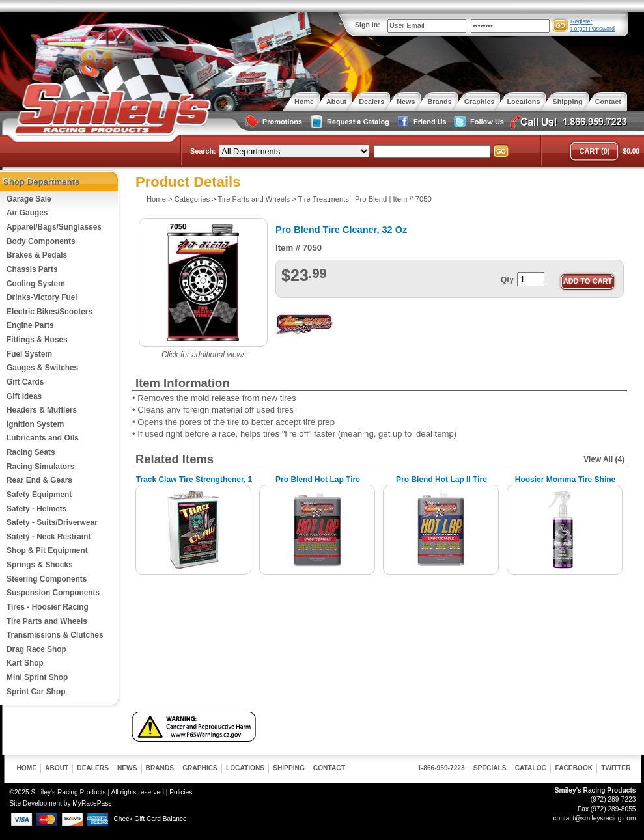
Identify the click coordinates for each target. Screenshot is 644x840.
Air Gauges (27, 213)
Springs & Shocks (40, 565)
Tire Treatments (324, 199)
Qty (507, 280)
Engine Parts (30, 325)
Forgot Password (593, 29)
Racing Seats (31, 452)
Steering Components (47, 579)
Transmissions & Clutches (55, 635)
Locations (245, 768)
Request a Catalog (348, 122)
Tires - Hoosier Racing (48, 607)
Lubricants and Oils (43, 438)
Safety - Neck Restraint (49, 537)
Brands (160, 768)
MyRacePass (92, 803)
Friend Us (420, 122)
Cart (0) (594, 151)
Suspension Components (53, 593)
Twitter (616, 768)
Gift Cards (25, 382)
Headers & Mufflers (42, 410)
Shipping (289, 768)
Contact (329, 768)
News (127, 768)
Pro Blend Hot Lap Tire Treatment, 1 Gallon (318, 484)
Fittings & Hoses (37, 340)
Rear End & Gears (39, 480)
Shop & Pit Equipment (47, 550)
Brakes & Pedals (37, 255)
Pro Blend (371, 199)
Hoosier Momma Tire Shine (565, 480)
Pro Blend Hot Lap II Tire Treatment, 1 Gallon (441, 484)
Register (581, 21)
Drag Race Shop (36, 649)
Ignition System (35, 424)
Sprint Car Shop (36, 692)
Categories (192, 199)
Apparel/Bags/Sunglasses (54, 227)
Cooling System (36, 284)
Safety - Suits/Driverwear (52, 522)
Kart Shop (25, 663)
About (57, 768)
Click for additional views (204, 355)
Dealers (93, 768)
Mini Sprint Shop (37, 677)
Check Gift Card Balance (150, 819)
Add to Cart (588, 281)
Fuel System (29, 354)
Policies (181, 792)
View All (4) (604, 459)
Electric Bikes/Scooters (49, 312)
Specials (490, 768)
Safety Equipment (39, 495)
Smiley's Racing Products (111, 109)
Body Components (41, 241)
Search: (203, 151)
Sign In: (368, 25)
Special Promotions (273, 122)
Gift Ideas (24, 396)
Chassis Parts (32, 269)
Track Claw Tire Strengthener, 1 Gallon (194, 484)
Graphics (200, 768)
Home (156, 199)
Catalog (531, 768)
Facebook (574, 768)
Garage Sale (29, 199)
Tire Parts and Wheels (47, 621)
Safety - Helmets (36, 509)
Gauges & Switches (42, 368)
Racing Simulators (40, 467)
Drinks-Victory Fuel (42, 297)
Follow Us (477, 122)
